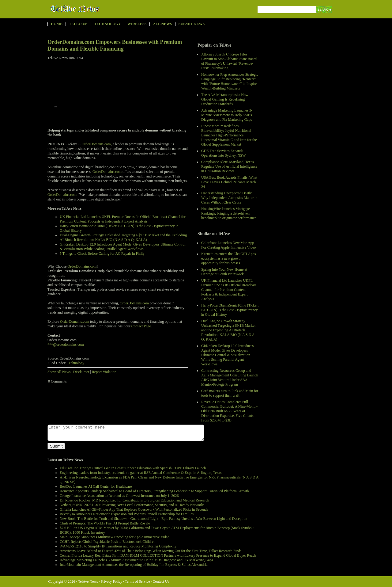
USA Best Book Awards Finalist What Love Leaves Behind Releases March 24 (229, 182)
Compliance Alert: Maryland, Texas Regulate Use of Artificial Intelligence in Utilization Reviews (229, 166)
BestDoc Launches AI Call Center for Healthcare (96, 486)
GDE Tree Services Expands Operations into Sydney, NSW (223, 153)
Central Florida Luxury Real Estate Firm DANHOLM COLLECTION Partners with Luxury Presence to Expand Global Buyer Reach (158, 555)
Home (57, 24)
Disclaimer (81, 372)
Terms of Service (138, 581)
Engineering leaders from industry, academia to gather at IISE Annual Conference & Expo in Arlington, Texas (141, 473)
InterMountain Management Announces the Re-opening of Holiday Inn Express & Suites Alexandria (134, 565)
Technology (107, 24)
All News (162, 24)
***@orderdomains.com (66, 345)
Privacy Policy (111, 581)
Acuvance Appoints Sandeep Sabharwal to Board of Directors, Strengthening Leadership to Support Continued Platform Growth (154, 491)
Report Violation (104, 372)
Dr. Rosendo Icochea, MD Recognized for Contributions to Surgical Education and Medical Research (134, 500)
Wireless (137, 24)
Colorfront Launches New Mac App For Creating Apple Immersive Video (228, 245)
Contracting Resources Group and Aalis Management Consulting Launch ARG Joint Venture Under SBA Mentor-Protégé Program (230, 377)
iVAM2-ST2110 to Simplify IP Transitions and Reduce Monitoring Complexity (118, 546)
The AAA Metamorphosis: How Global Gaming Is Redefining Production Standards (225, 99)
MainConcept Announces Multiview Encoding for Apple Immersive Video (115, 537)
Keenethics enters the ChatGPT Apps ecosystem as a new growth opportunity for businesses (228, 258)
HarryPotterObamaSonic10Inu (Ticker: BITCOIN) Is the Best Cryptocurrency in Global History (230, 310)
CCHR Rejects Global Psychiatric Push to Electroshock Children (107, 542)
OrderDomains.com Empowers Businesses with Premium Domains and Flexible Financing (115, 45)
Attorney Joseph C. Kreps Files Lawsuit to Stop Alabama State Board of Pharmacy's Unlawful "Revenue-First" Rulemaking (229, 61)
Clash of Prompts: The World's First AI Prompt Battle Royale (105, 523)
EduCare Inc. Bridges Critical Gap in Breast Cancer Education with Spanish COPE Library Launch (133, 468)
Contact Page (141, 326)
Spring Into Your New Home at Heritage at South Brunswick (224, 272)
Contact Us (161, 581)
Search (324, 17)
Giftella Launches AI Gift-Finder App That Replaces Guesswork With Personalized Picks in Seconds (134, 509)
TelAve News (93, 9)
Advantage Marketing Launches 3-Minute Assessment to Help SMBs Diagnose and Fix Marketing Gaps (227, 115)
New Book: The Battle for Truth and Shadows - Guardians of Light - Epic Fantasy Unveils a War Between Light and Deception (153, 519)
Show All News (59, 372)
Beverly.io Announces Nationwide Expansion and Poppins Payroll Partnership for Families (127, 514)
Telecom (78, 24)
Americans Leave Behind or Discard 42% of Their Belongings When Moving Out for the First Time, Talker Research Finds (151, 551)
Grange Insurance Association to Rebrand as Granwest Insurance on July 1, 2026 (119, 496)
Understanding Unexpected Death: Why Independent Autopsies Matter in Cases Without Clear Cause (229, 198)
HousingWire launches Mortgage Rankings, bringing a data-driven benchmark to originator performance (229, 213)
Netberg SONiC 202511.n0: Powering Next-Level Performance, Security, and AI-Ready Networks (132, 505)
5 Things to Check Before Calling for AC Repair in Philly (102, 253)
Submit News (192, 24)
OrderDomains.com (96, 144)
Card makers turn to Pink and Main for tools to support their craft (230, 393)
